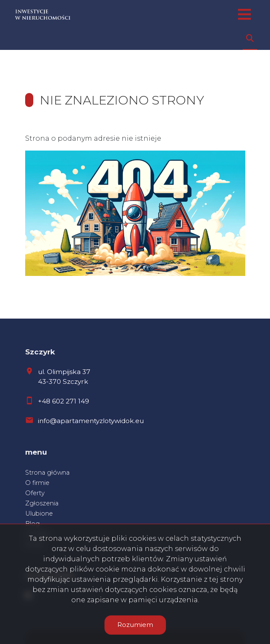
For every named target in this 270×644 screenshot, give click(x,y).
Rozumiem (135, 625)
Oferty (35, 493)
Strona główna (47, 473)
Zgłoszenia (42, 503)
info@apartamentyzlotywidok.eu (91, 421)
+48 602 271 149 (64, 401)
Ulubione (39, 513)
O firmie (37, 483)
